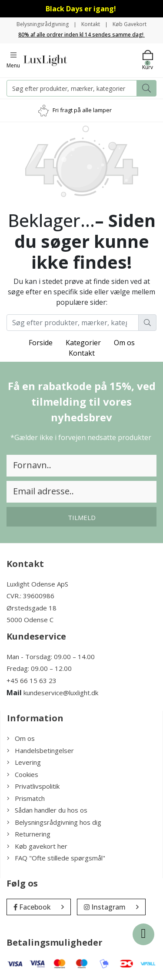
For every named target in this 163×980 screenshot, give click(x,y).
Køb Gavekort (130, 24)
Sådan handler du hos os (47, 810)
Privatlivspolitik (33, 786)
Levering (24, 762)
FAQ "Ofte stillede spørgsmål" (56, 858)
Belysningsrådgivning (43, 24)
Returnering (29, 834)
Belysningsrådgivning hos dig (54, 822)
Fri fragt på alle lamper (82, 110)
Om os (124, 343)
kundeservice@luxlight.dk (61, 693)
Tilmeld (82, 517)
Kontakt (91, 24)
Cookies (23, 774)
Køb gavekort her (37, 846)
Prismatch (26, 798)
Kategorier (83, 343)
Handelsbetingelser (40, 750)
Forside (41, 343)
